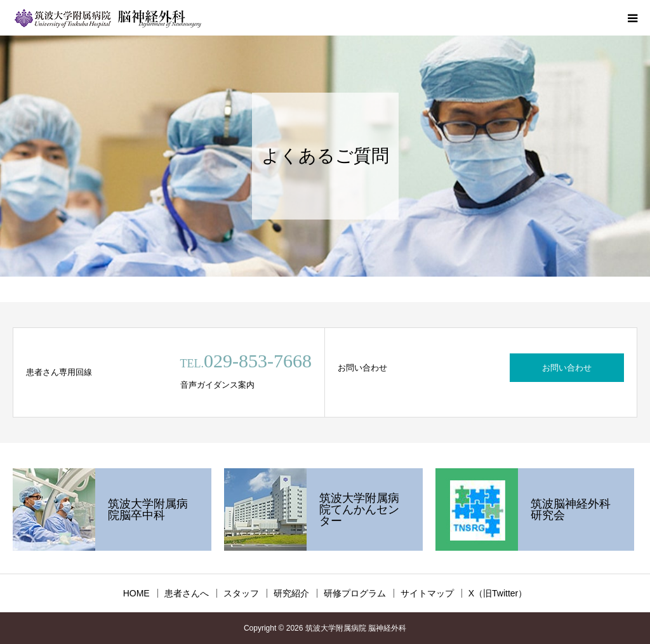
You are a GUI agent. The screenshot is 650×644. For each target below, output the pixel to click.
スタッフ (241, 593)
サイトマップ (427, 593)
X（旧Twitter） (498, 593)
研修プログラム (355, 593)
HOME (136, 593)
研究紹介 (291, 593)
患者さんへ (187, 593)
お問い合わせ (567, 368)
